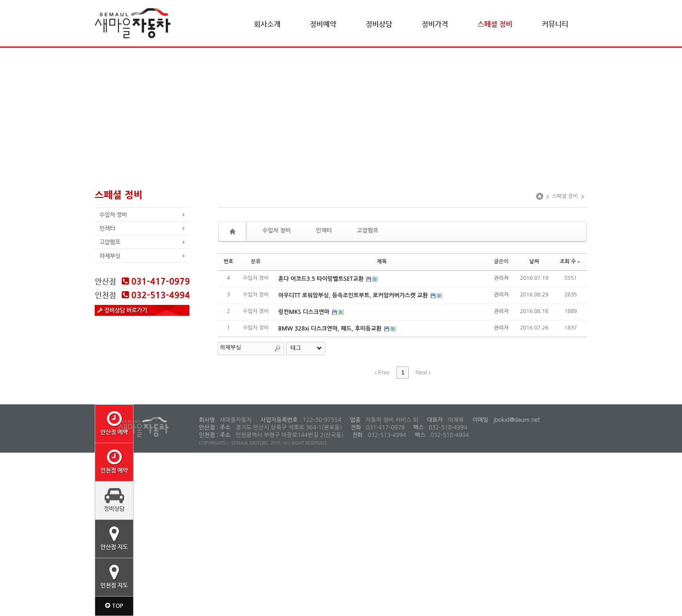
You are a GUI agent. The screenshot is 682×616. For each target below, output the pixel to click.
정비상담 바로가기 (122, 310)
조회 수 (570, 262)
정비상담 (379, 24)
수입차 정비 (113, 214)
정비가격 (435, 24)
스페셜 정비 (495, 24)
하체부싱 (110, 256)
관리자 (501, 278)
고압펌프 (110, 242)
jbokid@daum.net (516, 420)
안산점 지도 (114, 538)
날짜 (534, 262)
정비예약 (323, 24)
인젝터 (107, 228)
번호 (229, 262)
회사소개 (267, 24)
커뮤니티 (555, 24)
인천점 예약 (114, 461)
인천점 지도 (114, 576)
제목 (382, 262)
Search (278, 348)
